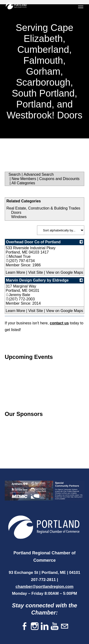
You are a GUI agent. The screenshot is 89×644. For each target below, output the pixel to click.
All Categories (23, 183)
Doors (16, 212)
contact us (59, 323)
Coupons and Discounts (59, 179)
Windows (19, 217)
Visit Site (36, 272)
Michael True (18, 256)
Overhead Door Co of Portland (33, 242)
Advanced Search (39, 174)
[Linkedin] (45, 627)
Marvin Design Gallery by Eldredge (37, 280)
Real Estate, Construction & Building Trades (43, 208)
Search (15, 174)
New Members (24, 179)
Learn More (15, 272)
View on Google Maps (65, 272)
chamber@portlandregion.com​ (45, 587)
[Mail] (65, 627)
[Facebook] (25, 627)
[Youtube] (55, 627)
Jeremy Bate (18, 295)
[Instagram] (35, 627)
